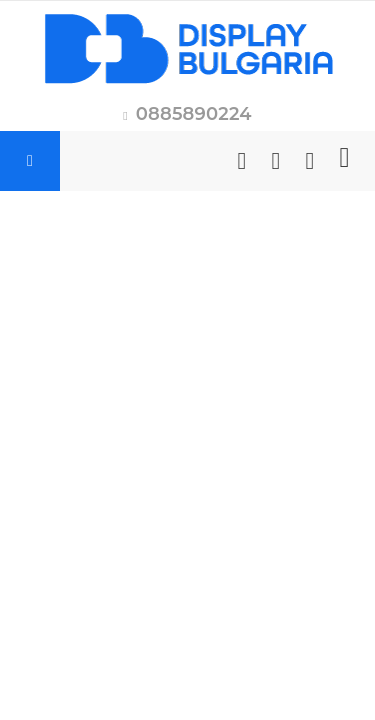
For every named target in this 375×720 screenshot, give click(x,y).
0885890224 (194, 114)
